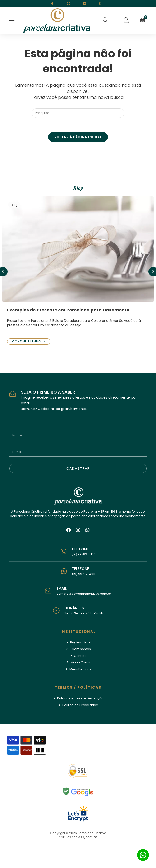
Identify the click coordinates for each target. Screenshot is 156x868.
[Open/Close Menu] (12, 20)
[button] (106, 20)
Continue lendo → (29, 341)
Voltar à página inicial (78, 137)
